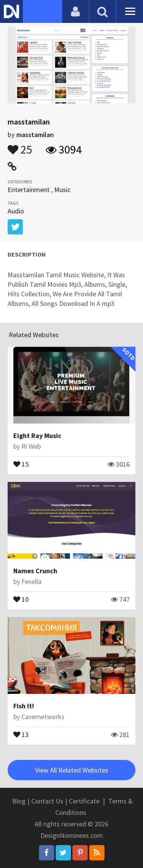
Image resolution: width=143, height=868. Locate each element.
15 (21, 464)
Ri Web (31, 446)
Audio (16, 211)
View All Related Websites (72, 770)
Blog (19, 801)
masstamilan (35, 135)
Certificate (84, 801)
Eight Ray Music (37, 436)
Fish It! (24, 706)
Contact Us (47, 801)
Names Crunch (35, 571)
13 (21, 734)
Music (62, 190)
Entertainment (29, 190)
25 (20, 146)
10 (21, 599)
